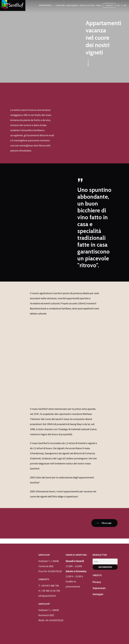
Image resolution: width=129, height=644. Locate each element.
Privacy (97, 582)
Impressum (99, 588)
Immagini (98, 594)
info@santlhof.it (47, 596)
